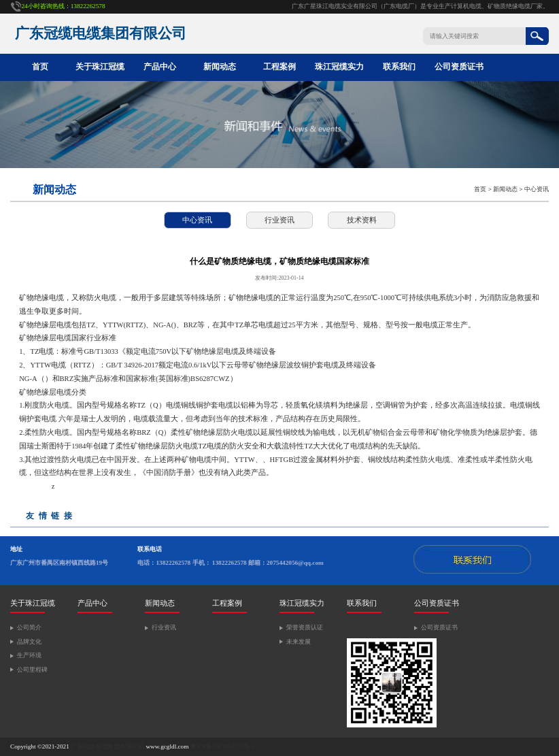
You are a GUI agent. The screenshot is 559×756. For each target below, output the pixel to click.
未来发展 (299, 642)
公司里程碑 (32, 670)
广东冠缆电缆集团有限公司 (107, 746)
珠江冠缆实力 (339, 67)
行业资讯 (279, 220)
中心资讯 (537, 189)
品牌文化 (29, 642)
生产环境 (29, 655)
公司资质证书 (459, 67)
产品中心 (160, 67)
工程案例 (279, 67)
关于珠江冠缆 (100, 67)
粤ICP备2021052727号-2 (223, 746)
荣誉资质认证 (305, 627)
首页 (40, 67)
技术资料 (362, 220)
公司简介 (29, 627)
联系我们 (399, 67)
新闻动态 (220, 67)
